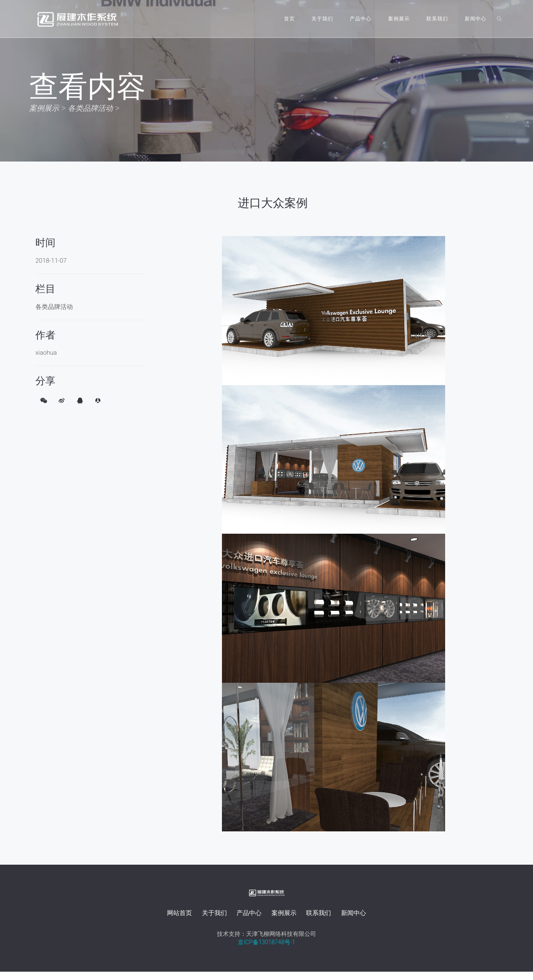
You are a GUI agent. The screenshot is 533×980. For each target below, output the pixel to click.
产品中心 (361, 19)
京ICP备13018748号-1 (266, 942)
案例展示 (399, 19)
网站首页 (179, 913)
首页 (289, 19)
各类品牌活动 (90, 108)
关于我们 (322, 19)
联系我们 (437, 19)
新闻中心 (476, 19)
